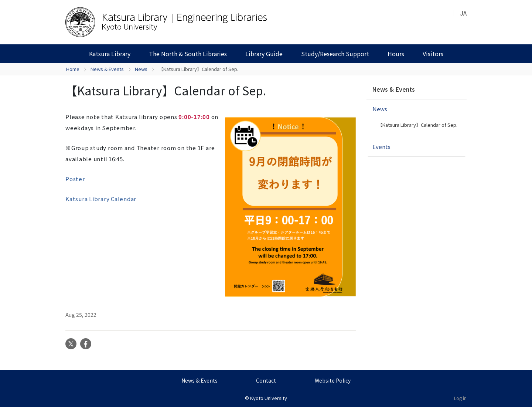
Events (381, 147)
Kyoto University (269, 398)
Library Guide (264, 54)
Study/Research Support (335, 54)
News (141, 69)
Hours (396, 54)
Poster (75, 179)
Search (440, 13)
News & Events (107, 69)
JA (463, 13)
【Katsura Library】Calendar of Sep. (417, 125)
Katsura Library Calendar (101, 199)
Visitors (433, 54)
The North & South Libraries (188, 54)
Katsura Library (110, 54)
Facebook (86, 344)
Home (73, 69)
